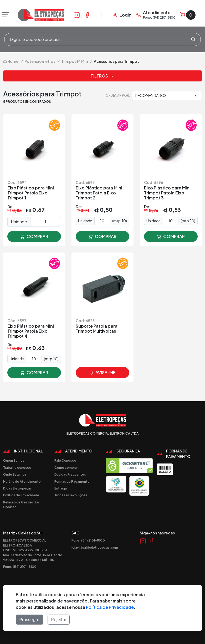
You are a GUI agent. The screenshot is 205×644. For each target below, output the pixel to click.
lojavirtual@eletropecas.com (95, 547)
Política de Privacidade (110, 607)
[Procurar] (193, 39)
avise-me (102, 373)
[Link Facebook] (87, 15)
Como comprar (66, 467)
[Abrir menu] (4, 15)
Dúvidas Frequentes (70, 474)
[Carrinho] (188, 15)
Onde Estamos (15, 474)
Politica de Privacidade (21, 495)
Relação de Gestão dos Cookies (21, 504)
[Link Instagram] (77, 15)
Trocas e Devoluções (71, 495)
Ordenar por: (118, 95)
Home (11, 61)
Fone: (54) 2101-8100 (20, 566)
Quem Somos (14, 460)
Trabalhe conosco (17, 467)
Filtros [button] (102, 76)
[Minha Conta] (122, 15)
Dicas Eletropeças (17, 488)
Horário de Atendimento (22, 481)
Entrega (61, 488)
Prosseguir (30, 619)
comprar (34, 236)
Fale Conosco (65, 460)
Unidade (19, 222)
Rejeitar (59, 619)
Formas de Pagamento (72, 481)
